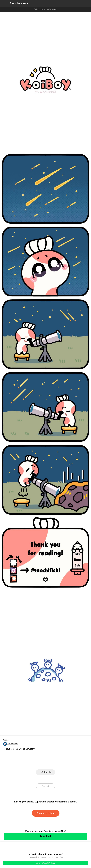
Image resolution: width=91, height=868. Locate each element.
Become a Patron (46, 813)
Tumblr (56, 762)
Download (45, 836)
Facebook (35, 762)
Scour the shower (19, 3)
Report (45, 786)
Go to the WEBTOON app (45, 863)
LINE (24, 762)
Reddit (67, 762)
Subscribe (47, 772)
